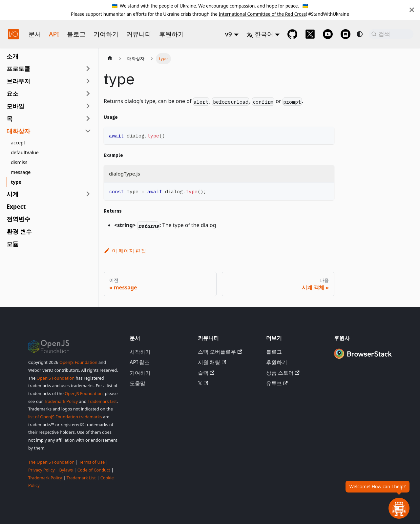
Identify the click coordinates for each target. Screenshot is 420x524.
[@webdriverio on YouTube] (328, 34)
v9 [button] (229, 34)
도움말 (137, 383)
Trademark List (102, 401)
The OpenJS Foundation (51, 462)
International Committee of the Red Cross (262, 14)
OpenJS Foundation (78, 362)
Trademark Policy (61, 401)
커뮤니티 (139, 34)
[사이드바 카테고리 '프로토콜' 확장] (88, 69)
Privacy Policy (42, 470)
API (54, 34)
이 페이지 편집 (125, 251)
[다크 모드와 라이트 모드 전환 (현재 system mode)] (360, 34)
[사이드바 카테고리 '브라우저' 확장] (88, 81)
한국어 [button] (260, 34)
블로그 (76, 34)
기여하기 (106, 34)
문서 (35, 34)
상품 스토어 (283, 373)
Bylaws (66, 470)
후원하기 (172, 34)
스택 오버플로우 (220, 352)
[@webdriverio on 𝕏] (310, 34)
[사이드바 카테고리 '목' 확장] (88, 118)
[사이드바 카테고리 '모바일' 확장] (88, 106)
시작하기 (140, 352)
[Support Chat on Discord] (346, 34)
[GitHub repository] (292, 34)
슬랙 (206, 373)
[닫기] (412, 10)
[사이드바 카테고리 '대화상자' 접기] (88, 131)
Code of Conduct (94, 470)
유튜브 (277, 383)
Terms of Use (92, 462)
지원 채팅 (212, 362)
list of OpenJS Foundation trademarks (65, 417)
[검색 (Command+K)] (391, 34)
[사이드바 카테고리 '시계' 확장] (88, 194)
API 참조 (140, 362)
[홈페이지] (110, 59)
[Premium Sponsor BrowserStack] (363, 359)
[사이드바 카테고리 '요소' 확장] (88, 94)
